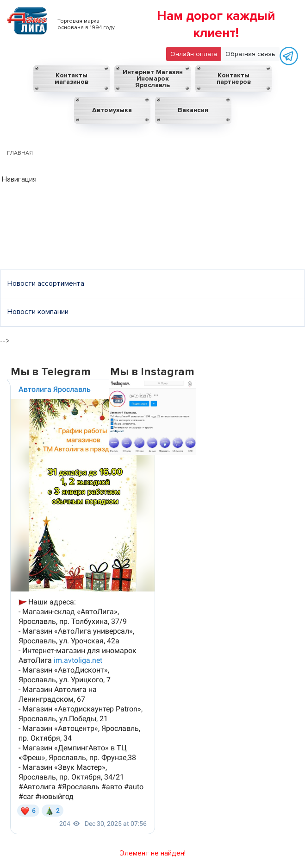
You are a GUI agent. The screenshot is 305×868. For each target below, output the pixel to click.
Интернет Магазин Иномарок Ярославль (153, 79)
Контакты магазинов (72, 79)
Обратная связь (250, 54)
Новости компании (38, 312)
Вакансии (193, 110)
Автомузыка (112, 110)
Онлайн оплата (194, 54)
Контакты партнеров (234, 79)
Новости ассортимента (46, 283)
